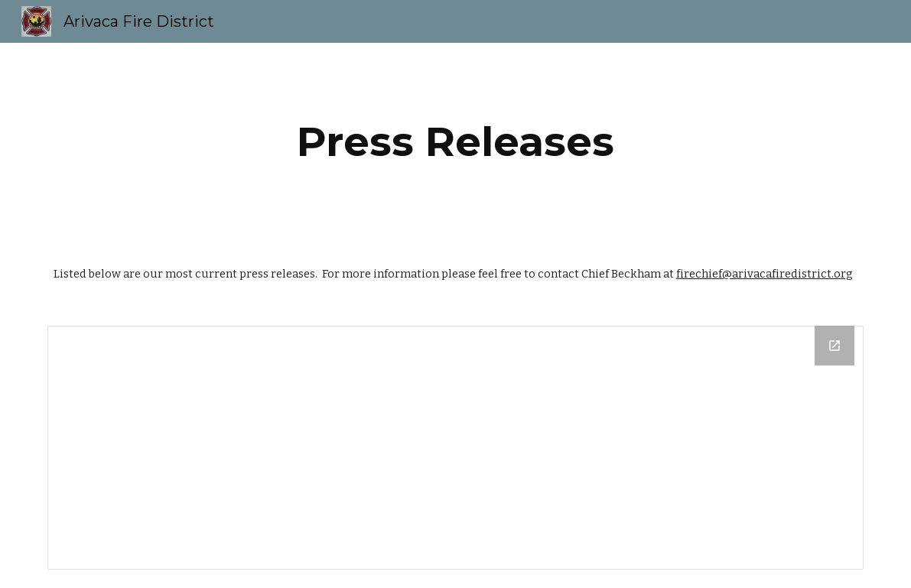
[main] (456, 142)
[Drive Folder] (456, 448)
